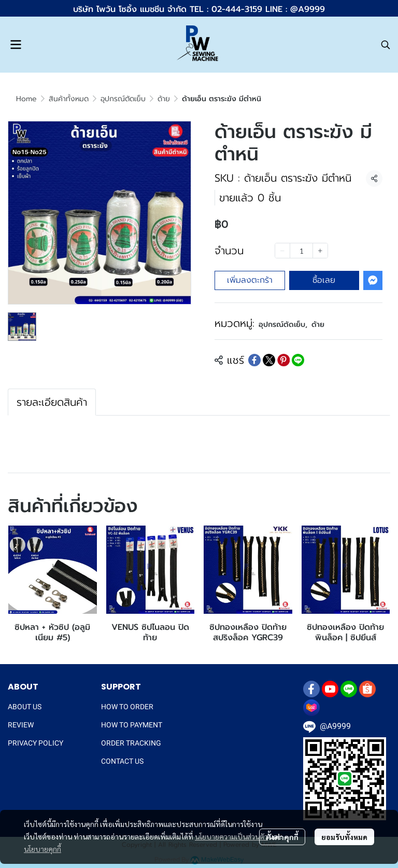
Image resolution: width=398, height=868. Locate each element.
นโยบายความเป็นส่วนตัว (231, 836)
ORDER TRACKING (131, 743)
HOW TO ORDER (127, 707)
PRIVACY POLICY (35, 743)
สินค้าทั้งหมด (69, 99)
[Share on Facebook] (254, 360)
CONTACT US (122, 761)
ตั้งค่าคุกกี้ (282, 837)
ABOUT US (25, 707)
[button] (386, 45)
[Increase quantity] (320, 251)
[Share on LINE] (298, 360)
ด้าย (164, 99)
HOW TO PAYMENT (132, 725)
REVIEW (21, 725)
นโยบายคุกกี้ (42, 849)
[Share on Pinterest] (283, 360)
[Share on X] (269, 360)
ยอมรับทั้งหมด (344, 837)
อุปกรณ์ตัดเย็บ (123, 99)
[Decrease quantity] (282, 251)
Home (26, 99)
